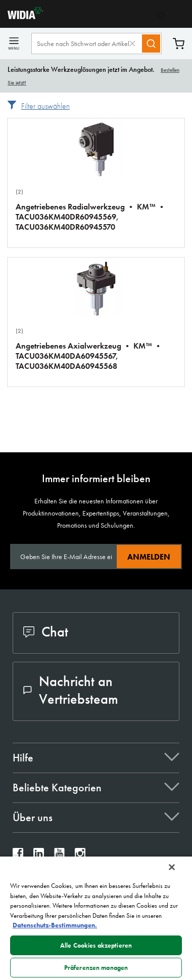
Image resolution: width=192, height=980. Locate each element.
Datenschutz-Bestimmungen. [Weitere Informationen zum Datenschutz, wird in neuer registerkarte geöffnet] (55, 925)
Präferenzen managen (96, 968)
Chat (46, 632)
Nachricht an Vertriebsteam (71, 690)
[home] (21, 16)
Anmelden (149, 557)
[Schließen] (172, 867)
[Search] (151, 44)
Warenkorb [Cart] (179, 44)
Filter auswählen (45, 106)
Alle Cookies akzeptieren (96, 945)
